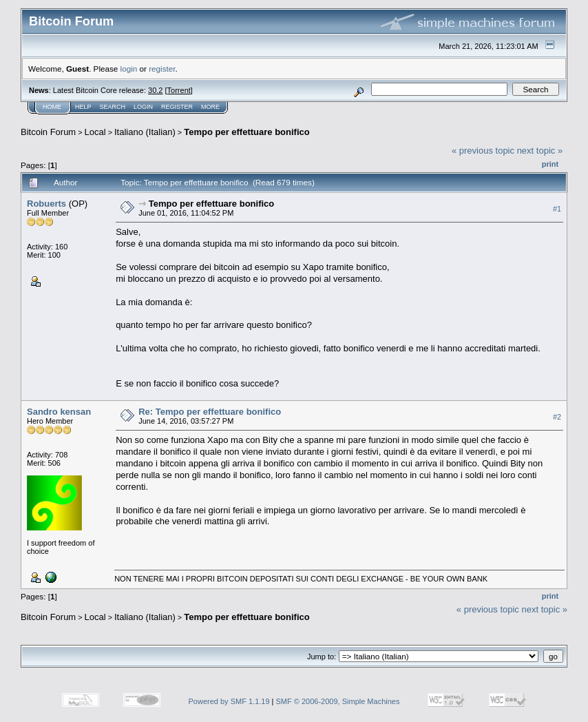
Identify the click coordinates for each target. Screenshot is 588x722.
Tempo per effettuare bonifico (247, 132)
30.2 (155, 90)
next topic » (540, 151)
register (162, 69)
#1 (557, 209)
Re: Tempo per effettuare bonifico (210, 412)
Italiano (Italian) (145, 132)
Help (83, 107)
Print (550, 164)
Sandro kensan (59, 412)
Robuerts (46, 204)
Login (143, 107)
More (210, 107)
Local (95, 132)
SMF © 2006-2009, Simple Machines (338, 701)
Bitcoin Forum (48, 132)
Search (113, 107)
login (129, 69)
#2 (557, 417)
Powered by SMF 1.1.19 (229, 701)
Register (177, 107)
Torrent (179, 90)
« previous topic (483, 151)
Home (52, 107)
